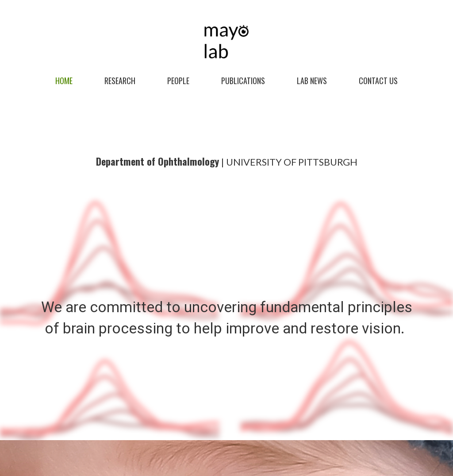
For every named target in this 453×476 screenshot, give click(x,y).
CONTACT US (378, 81)
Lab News (312, 81)
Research (120, 81)
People (178, 81)
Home (64, 81)
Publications (243, 81)
